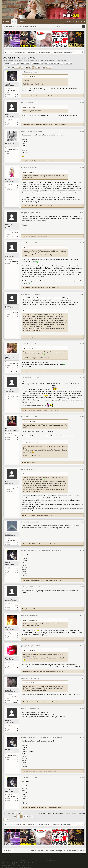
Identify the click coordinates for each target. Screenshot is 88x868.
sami (32, 609)
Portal (7, 22)
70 (18, 398)
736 (17, 666)
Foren (14, 22)
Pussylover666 (26, 287)
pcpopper (8, 658)
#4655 (82, 616)
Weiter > (49, 67)
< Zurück (17, 67)
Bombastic (9, 306)
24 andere (46, 771)
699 (17, 490)
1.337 (17, 542)
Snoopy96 (25, 161)
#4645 (82, 213)
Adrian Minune (32, 702)
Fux (6, 482)
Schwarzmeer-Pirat (28, 124)
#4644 (82, 168)
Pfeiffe (7, 180)
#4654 (82, 587)
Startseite (33, 851)
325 (44, 67)
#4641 (82, 72)
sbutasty (24, 515)
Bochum (16, 96)
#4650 (82, 417)
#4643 (82, 131)
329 (17, 698)
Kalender (22, 22)
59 (18, 234)
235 (39, 67)
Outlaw (39, 702)
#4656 (82, 646)
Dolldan (24, 544)
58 (18, 437)
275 (17, 636)
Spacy (7, 115)
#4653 (82, 551)
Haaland (37, 544)
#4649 (82, 378)
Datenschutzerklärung (74, 851)
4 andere (48, 96)
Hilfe (46, 851)
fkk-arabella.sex (25, 63)
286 (17, 188)
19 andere (42, 161)
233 (33, 67)
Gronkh (8, 84)
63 (18, 263)
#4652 (82, 522)
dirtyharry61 (31, 515)
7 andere (49, 287)
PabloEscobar (10, 143)
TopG (7, 356)
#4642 (82, 103)
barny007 (8, 721)
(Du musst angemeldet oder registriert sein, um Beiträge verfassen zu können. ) (61, 813)
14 (18, 607)
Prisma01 (8, 534)
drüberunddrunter (30, 96)
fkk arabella (15, 63)
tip (61, 63)
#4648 (82, 344)
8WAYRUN (28, 866)
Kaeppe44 (9, 225)
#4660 (82, 778)
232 (30, 67)
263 (17, 123)
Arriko (48, 124)
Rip (23, 96)
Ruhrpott (16, 702)
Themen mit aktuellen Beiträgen (27, 26)
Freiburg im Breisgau (13, 371)
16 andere (52, 807)
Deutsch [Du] (8, 851)
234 (36, 67)
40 (18, 152)
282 (17, 365)
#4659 (82, 737)
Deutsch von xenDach (46, 861)
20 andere (50, 580)
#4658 (82, 709)
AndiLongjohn (10, 599)
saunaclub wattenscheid (52, 63)
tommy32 (31, 161)
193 (17, 729)
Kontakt (41, 851)
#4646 (82, 243)
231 (27, 67)
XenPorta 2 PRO (7, 866)
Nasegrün (39, 96)
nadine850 (30, 206)
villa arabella (68, 63)
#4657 (82, 678)
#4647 (82, 294)
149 (17, 314)
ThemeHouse (29, 862)
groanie (24, 206)
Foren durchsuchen (9, 26)
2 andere (55, 124)
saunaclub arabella (37, 63)
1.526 (17, 92)
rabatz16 (40, 236)
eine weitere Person (50, 671)
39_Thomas (41, 580)
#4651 (82, 470)
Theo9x (8, 429)
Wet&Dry (30, 671)
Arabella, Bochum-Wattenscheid (28, 60)
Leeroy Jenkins (32, 580)
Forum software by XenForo (19, 861)
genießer (52, 60)
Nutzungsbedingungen (57, 851)
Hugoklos (31, 771)
